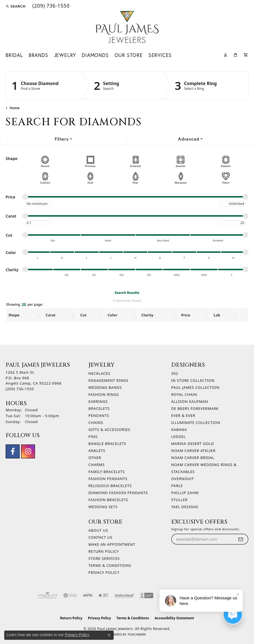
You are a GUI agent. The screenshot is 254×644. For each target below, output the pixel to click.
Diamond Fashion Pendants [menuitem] (118, 493)
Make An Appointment (112, 544)
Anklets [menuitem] (97, 451)
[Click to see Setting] (123, 86)
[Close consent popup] (109, 635)
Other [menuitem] (95, 458)
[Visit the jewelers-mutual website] (124, 595)
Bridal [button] (14, 55)
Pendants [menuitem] (99, 415)
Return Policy (104, 551)
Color (113, 315)
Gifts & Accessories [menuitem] (109, 430)
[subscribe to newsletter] (241, 539)
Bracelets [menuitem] (99, 408)
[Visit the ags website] (47, 595)
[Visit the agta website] (88, 595)
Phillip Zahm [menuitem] (185, 493)
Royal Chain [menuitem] (184, 394)
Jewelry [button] (65, 55)
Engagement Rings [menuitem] (108, 380)
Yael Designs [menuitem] (185, 507)
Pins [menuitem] (93, 437)
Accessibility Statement (174, 618)
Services (160, 55)
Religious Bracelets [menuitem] (110, 486)
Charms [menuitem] (97, 465)
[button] (16, 6)
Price (186, 315)
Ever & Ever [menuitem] (183, 415)
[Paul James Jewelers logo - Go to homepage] (127, 27)
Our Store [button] (129, 55)
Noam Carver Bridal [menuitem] (193, 458)
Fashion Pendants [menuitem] (108, 479)
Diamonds (95, 55)
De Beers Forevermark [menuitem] (195, 408)
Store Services (104, 558)
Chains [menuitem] (96, 423)
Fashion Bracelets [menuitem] (108, 500)
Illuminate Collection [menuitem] (196, 423)
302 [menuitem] (175, 373)
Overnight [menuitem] (183, 479)
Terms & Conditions (110, 565)
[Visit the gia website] (70, 595)
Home (15, 108)
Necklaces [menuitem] (99, 373)
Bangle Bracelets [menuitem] (107, 444)
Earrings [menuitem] (98, 401)
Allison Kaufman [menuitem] (190, 401)
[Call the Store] (20, 389)
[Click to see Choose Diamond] (44, 86)
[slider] (25, 197)
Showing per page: (25, 305)
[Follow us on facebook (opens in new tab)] (13, 451)
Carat (51, 315)
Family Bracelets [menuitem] (107, 472)
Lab (217, 315)
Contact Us (100, 537)
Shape (14, 315)
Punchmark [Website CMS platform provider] (137, 634)
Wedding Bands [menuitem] (105, 387)
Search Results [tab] (127, 293)
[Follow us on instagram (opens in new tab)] (28, 451)
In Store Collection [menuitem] (193, 380)
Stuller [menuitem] (179, 500)
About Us (98, 530)
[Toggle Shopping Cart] (246, 54)
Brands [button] (38, 55)
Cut (83, 315)
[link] (50, 6)
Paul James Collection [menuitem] (195, 387)
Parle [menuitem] (177, 486)
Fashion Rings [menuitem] (104, 394)
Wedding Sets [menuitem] (103, 507)
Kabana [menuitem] (179, 430)
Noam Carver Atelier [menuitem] (193, 451)
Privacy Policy (104, 572)
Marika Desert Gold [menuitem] (193, 444)
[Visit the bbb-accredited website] (147, 595)
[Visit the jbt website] (104, 595)
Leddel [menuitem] (179, 437)
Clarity (147, 315)
